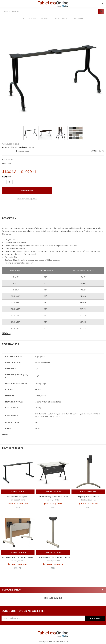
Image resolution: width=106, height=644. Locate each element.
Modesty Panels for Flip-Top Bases (18, 557)
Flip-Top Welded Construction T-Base (53, 557)
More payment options (27, 199)
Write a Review (97, 151)
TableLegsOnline (53, 598)
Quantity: (7, 177)
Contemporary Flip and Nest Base (53, 497)
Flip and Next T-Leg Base (18, 497)
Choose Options (18, 492)
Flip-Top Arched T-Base (88, 497)
